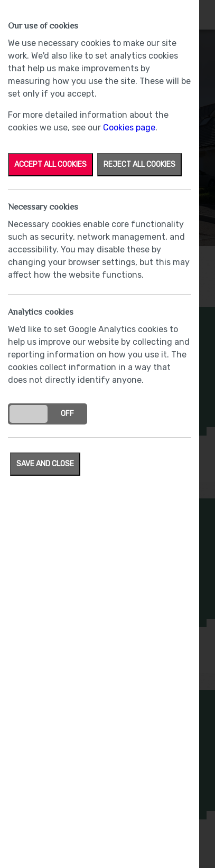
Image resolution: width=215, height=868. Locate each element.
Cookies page (129, 128)
